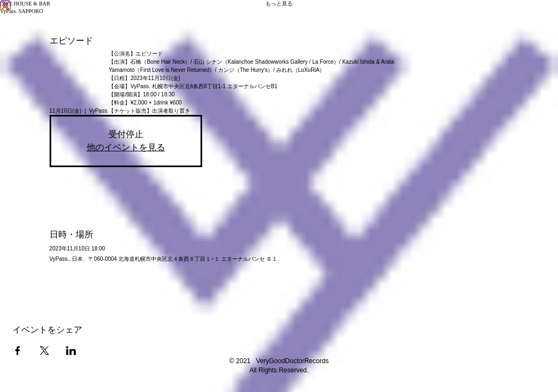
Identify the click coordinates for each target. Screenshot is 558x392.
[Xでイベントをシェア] (44, 351)
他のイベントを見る (126, 147)
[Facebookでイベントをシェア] (18, 351)
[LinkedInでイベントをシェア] (71, 351)
